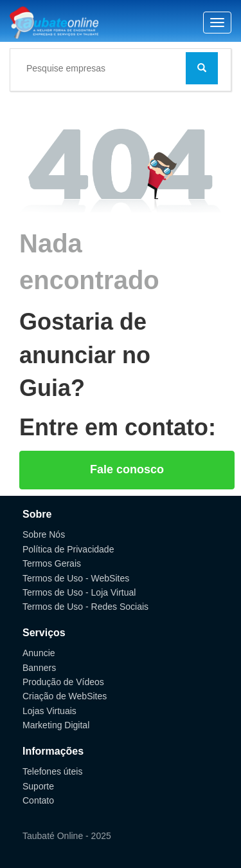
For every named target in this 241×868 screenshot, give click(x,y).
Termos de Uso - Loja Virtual (79, 592)
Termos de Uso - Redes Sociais (85, 607)
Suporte (38, 786)
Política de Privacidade (68, 549)
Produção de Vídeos (63, 682)
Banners (39, 668)
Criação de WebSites (65, 696)
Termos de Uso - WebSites (76, 578)
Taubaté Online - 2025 (67, 836)
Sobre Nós (44, 534)
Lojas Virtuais (49, 711)
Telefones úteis (52, 771)
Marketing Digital (56, 725)
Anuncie (39, 653)
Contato (38, 800)
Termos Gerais (52, 563)
